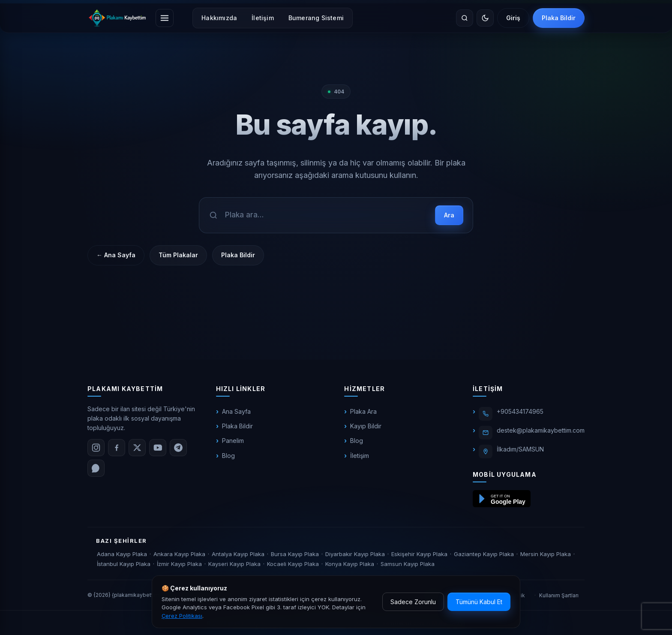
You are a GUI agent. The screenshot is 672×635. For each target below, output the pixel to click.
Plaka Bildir (559, 18)
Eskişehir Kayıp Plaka (419, 554)
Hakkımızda (219, 18)
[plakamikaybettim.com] (117, 18)
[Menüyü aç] (165, 18)
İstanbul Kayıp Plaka (124, 564)
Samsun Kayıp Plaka (408, 564)
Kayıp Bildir (366, 426)
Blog (228, 456)
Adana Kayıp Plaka (122, 554)
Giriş (513, 18)
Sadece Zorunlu (413, 602)
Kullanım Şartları (559, 595)
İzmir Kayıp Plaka (179, 564)
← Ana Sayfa (116, 255)
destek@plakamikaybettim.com (541, 430)
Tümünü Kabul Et (479, 602)
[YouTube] (158, 448)
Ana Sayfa (236, 411)
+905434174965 (520, 411)
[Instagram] (96, 448)
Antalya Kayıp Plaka (238, 554)
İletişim (263, 18)
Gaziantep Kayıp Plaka (484, 554)
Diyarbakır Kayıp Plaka (355, 554)
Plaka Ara (363, 411)
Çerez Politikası (182, 616)
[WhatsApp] (96, 468)
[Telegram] (178, 448)
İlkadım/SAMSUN (520, 449)
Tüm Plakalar (178, 255)
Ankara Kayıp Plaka (179, 554)
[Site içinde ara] (465, 18)
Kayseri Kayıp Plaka (234, 564)
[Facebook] (117, 448)
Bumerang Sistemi (316, 18)
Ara (449, 215)
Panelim (233, 441)
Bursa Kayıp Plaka (295, 554)
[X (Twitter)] (137, 448)
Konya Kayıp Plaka (350, 564)
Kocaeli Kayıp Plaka (293, 564)
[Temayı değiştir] (485, 18)
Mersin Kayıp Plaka (546, 554)
